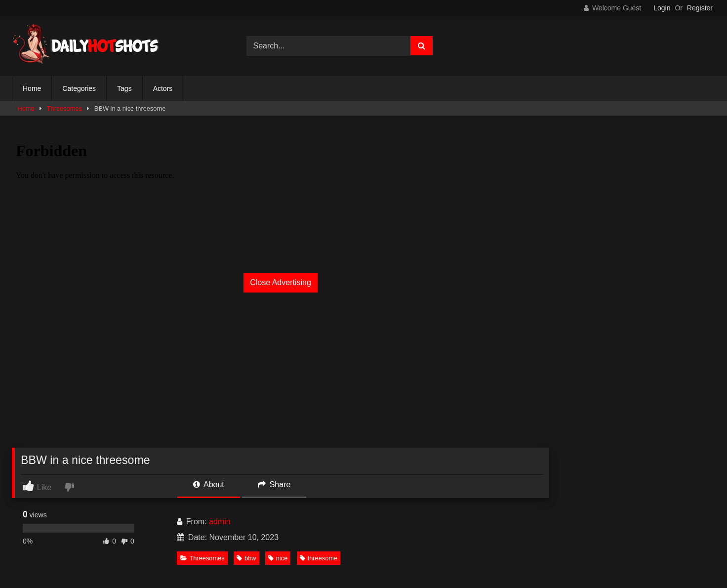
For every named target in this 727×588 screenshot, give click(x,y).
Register (700, 8)
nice (278, 558)
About (208, 484)
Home (32, 88)
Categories (79, 88)
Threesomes (64, 108)
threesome (319, 558)
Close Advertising (281, 282)
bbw (246, 558)
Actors (163, 88)
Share (274, 484)
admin (220, 522)
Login (662, 8)
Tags (124, 88)
